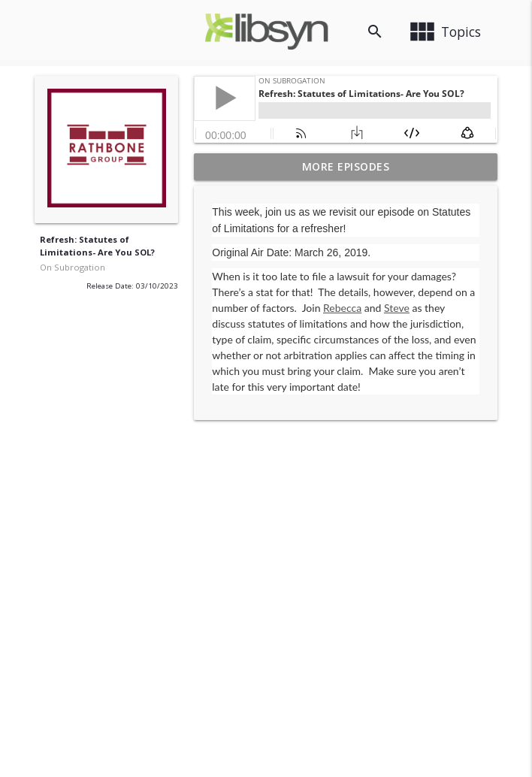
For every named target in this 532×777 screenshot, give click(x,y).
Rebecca (342, 308)
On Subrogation (73, 267)
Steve (397, 308)
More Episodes (346, 166)
